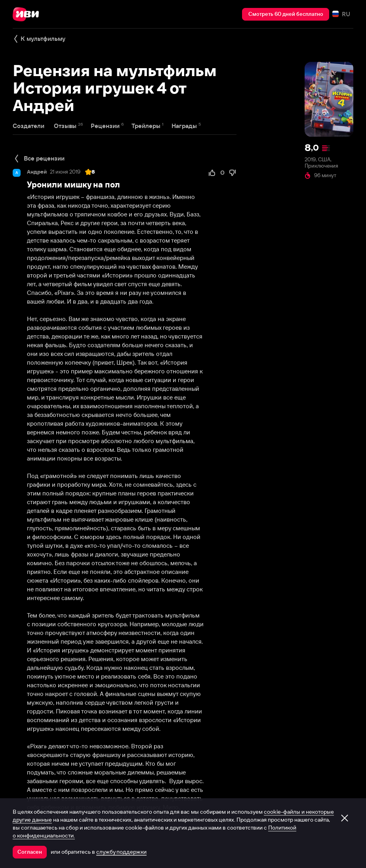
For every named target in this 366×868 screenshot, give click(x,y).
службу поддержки (121, 852)
